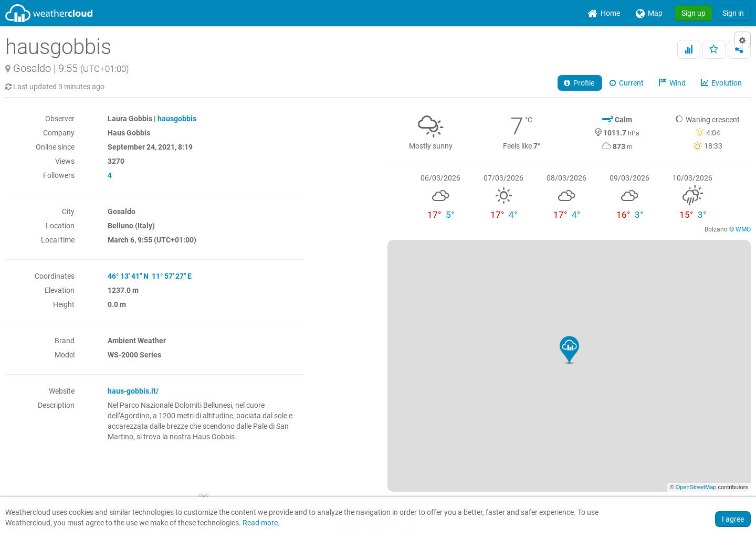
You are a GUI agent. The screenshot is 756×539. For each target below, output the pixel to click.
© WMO (740, 229)
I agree (733, 519)
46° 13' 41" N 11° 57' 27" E (150, 276)
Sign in (733, 13)
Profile (580, 83)
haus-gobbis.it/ (133, 391)
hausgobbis (177, 119)
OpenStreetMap (696, 487)
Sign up (694, 13)
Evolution (722, 83)
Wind (673, 83)
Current (627, 83)
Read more (260, 523)
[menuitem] (604, 13)
